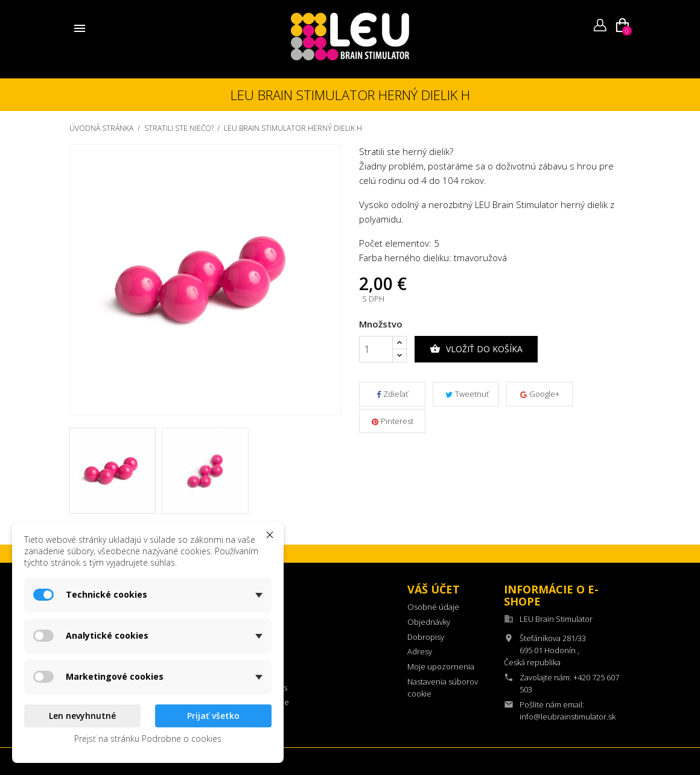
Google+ (540, 394)
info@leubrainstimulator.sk (568, 716)
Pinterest (393, 421)
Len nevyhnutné (82, 716)
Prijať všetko (213, 716)
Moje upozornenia (441, 666)
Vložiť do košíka (476, 349)
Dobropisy (426, 637)
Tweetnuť (467, 394)
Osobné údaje (433, 607)
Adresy (420, 651)
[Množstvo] (376, 349)
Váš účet (434, 589)
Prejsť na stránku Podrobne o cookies (148, 739)
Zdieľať (392, 394)
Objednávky (429, 622)
